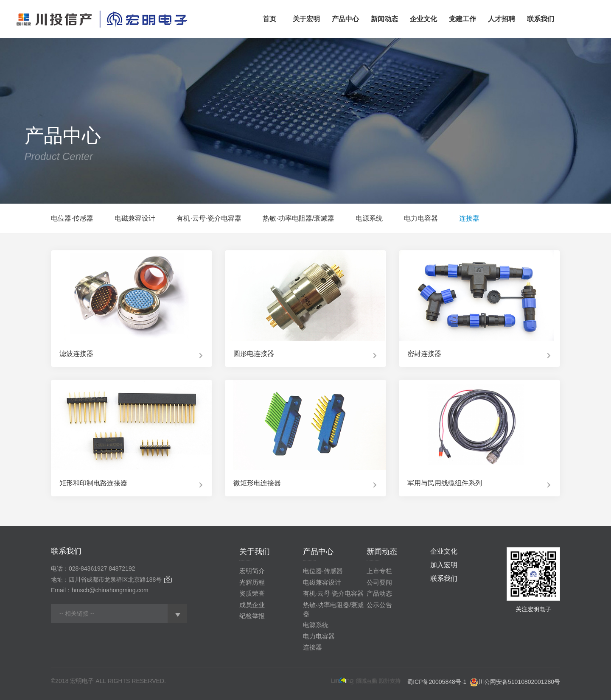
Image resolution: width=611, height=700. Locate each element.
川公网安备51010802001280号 (519, 681)
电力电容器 (421, 218)
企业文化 (444, 551)
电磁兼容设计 (135, 218)
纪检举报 (252, 616)
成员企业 (252, 605)
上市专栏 (379, 571)
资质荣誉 (252, 593)
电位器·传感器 (72, 218)
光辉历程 (252, 582)
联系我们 (444, 578)
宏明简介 (252, 571)
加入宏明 (444, 565)
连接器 (469, 218)
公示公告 (379, 605)
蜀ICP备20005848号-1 (437, 681)
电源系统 (369, 218)
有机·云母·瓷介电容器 (209, 218)
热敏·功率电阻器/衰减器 (298, 218)
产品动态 (379, 593)
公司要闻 (379, 582)
